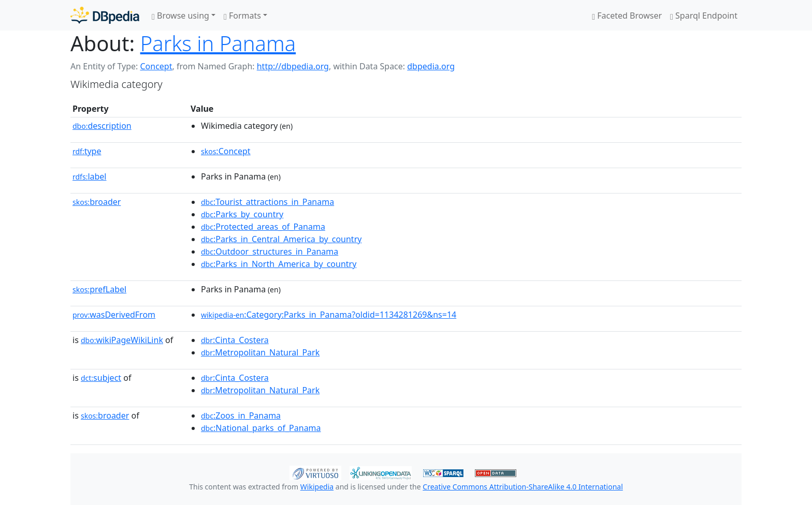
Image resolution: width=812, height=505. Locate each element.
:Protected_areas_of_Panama (263, 227)
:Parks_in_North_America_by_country (279, 264)
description (102, 126)
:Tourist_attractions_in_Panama (267, 202)
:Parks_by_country (242, 214)
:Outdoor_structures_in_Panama (270, 251)
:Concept (226, 151)
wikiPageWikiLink (122, 340)
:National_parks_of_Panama (261, 428)
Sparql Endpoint (704, 16)
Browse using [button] (180, 16)
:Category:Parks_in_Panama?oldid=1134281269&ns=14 (329, 315)
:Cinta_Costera (235, 340)
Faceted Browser (627, 16)
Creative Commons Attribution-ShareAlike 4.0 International (523, 487)
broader (97, 202)
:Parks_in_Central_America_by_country (281, 239)
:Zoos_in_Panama (241, 415)
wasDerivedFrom (114, 315)
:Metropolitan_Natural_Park (260, 352)
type (87, 151)
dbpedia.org (431, 66)
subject (101, 378)
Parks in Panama (218, 43)
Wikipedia (317, 487)
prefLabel (99, 289)
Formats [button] (242, 16)
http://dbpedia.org (293, 66)
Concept (156, 66)
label (90, 176)
